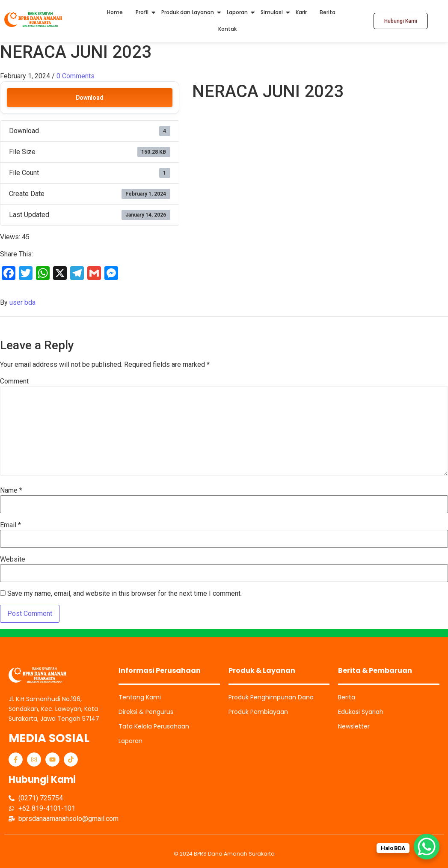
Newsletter (354, 726)
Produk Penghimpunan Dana (271, 697)
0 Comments (76, 76)
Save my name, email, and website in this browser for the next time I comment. (125, 594)
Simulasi (272, 12)
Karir (301, 12)
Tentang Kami (140, 697)
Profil (142, 12)
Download (89, 98)
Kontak (227, 29)
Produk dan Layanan (188, 12)
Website (13, 559)
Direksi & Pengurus (146, 712)
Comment (14, 381)
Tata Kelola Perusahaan (154, 726)
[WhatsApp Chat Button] (427, 847)
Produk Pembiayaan (258, 712)
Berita (328, 12)
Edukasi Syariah (361, 712)
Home (115, 12)
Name (11, 490)
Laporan (237, 12)
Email (10, 525)
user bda (22, 302)
